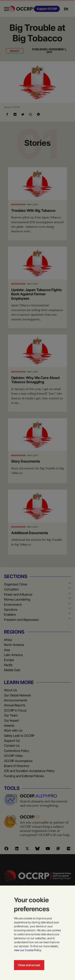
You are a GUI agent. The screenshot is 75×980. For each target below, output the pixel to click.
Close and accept (29, 965)
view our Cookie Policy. (28, 950)
